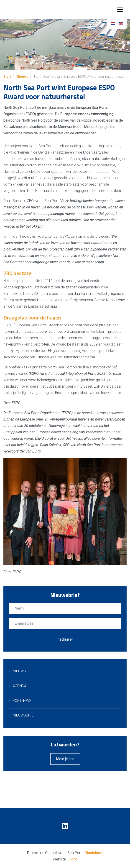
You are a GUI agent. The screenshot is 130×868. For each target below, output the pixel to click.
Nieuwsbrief (24, 715)
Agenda (19, 686)
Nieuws (19, 671)
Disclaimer (94, 853)
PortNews (22, 701)
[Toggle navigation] (120, 10)
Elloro (72, 859)
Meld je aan (65, 759)
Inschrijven (65, 639)
